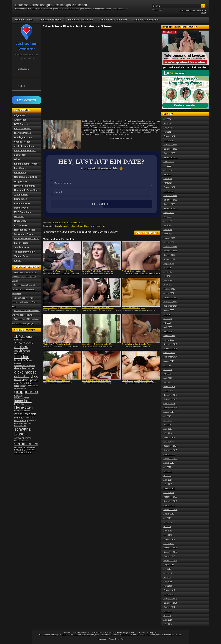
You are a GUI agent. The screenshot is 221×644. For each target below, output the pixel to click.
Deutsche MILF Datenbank (113, 20)
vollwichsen (116, 310)
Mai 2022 (167, 225)
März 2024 (168, 132)
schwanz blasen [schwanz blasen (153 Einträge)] (22, 432)
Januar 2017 (169, 493)
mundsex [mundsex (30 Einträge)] (29, 417)
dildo (89, 383)
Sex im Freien (21, 243)
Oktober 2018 (169, 404)
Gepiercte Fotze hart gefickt (133, 272)
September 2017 (170, 459)
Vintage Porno (22, 256)
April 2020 (168, 327)
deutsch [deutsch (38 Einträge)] (18, 363)
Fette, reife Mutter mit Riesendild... (97, 381)
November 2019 (170, 348)
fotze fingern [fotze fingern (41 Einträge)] (20, 386)
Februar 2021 (169, 289)
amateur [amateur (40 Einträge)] (18, 340)
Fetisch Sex (20, 173)
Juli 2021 (167, 268)
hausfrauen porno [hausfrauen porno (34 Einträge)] (22, 398)
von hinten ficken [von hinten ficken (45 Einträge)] (23, 452)
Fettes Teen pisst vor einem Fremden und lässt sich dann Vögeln (25, 277)
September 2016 (170, 510)
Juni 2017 (168, 471)
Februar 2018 (169, 438)
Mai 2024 (167, 124)
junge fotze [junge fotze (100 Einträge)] (23, 401)
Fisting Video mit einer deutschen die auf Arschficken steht (24, 302)
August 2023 (169, 162)
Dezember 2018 (170, 395)
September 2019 (170, 357)
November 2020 (170, 302)
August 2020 (169, 310)
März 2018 (168, 433)
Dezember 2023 (170, 145)
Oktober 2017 (169, 454)
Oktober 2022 (169, 204)
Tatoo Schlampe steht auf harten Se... (137, 381)
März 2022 (168, 234)
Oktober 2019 (169, 353)
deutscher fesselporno (56, 310)
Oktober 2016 (169, 505)
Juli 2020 (167, 314)
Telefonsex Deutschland (80, 20)
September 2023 (170, 157)
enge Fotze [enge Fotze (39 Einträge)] (19, 383)
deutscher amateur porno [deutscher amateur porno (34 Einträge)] (25, 366)
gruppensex (131, 310)
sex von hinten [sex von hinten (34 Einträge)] (29, 447)
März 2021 (168, 285)
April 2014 (168, 620)
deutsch (129, 347)
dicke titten (105, 347)
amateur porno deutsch (96, 274)
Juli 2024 (167, 119)
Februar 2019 (169, 387)
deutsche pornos (93, 347)
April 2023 (168, 179)
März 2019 (168, 382)
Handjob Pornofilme (25, 186)
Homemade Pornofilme (26, 190)
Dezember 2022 (170, 196)
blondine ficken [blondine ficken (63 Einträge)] (24, 361)
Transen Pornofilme (24, 252)
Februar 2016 (169, 539)
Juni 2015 (168, 573)
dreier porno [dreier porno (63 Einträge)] (30, 380)
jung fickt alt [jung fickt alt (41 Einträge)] (20, 404)
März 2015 (168, 586)
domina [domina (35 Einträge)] (17, 380)
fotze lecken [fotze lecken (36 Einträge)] (33, 386)
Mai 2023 (167, 174)
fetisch (94, 383)
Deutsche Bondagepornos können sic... (59, 308)
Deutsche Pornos (24, 20)
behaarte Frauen (23, 129)
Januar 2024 (169, 140)
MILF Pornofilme (23, 212)
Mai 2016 (167, 527)
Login (161, 10)
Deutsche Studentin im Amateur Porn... (99, 272)
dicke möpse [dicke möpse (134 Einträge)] (26, 372)
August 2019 (169, 361)
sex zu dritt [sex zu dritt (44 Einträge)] (20, 450)
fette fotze (101, 383)
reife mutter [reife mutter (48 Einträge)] (20, 425)
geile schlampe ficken (134, 383)
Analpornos (20, 120)
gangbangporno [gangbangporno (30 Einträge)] (20, 388)
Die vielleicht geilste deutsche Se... (136, 344)
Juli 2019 (167, 365)
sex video (76, 274)
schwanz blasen (83, 226)
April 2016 (168, 531)
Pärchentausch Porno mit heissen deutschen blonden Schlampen (24, 289)
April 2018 (168, 429)
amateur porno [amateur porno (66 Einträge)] (24, 343)
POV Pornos (21, 225)
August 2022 (169, 213)
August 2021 (169, 264)
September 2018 (170, 408)
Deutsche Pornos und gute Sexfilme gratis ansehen (51, 5)
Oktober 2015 (169, 556)
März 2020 (168, 331)
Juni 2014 (168, 611)
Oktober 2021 (169, 255)
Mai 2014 (167, 616)
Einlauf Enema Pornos (26, 164)
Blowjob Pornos (58, 223)
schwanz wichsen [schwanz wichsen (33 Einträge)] (21, 440)
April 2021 (168, 281)
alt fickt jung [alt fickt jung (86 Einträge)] (23, 337)
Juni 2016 (168, 522)
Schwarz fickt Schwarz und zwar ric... (98, 308)
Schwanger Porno (23, 234)
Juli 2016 (167, 518)
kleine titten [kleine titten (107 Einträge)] (23, 407)
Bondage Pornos (23, 137)
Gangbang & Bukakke (26, 177)
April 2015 (168, 582)
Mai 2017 (167, 476)
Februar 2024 (169, 136)
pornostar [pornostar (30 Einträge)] (33, 420)
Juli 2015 (167, 569)
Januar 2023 (169, 191)
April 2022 (168, 230)
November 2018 (170, 399)
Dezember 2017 (170, 446)
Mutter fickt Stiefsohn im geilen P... (57, 344)
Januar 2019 (169, 391)
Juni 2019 (168, 370)
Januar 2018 (169, 442)
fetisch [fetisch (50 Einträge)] (30, 383)
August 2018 (169, 412)
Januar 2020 (169, 340)
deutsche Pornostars (75, 223)
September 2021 (170, 259)
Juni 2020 (168, 319)
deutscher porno (54, 274)
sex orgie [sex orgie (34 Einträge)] (18, 447)
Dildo (17, 159)
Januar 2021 (169, 293)
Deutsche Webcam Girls (146, 20)
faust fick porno (72, 310)
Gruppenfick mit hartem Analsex (56, 381)
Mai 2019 (167, 374)
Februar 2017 (169, 488)
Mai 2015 (167, 578)
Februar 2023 (169, 187)
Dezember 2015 (170, 548)
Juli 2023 (167, 166)
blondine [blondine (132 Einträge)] (22, 357)
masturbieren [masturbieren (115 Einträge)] (25, 414)
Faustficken (20, 168)
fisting (108, 383)
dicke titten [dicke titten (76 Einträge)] (22, 376)
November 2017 (170, 450)
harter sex (68, 383)
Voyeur (18, 261)
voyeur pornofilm (98, 226)
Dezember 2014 (170, 599)
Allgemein (19, 115)
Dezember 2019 (170, 344)
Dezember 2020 (170, 297)
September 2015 (170, 561)
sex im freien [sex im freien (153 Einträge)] (26, 444)
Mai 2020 (167, 323)
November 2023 (170, 149)
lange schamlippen (141, 274)
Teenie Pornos (22, 247)
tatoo (154, 383)
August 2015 (169, 565)
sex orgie (147, 347)
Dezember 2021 (170, 247)
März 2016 (168, 535)
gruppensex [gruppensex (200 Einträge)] (26, 392)
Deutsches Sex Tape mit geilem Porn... (59, 272)
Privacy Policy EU (116, 639)
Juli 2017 (167, 467)
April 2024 (168, 128)
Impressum (102, 639)
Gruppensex (21, 181)
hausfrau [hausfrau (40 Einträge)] (18, 395)
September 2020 (170, 306)
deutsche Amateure (24, 146)
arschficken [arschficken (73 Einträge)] (22, 351)
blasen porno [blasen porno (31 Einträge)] (19, 353)
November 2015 (170, 552)
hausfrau (130, 274)
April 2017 (168, 480)
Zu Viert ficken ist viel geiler (133, 308)
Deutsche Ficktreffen (50, 20)
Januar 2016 (169, 544)
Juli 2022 (167, 217)
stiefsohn (75, 347)
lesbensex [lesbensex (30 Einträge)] (26, 410)
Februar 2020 (169, 336)
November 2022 (170, 200)
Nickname (23, 69)
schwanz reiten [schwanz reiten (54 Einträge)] (23, 438)
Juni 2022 (168, 221)
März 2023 (168, 183)
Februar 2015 (169, 590)
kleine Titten (21, 199)
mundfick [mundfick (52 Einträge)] (19, 418)
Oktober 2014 (169, 607)
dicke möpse (92, 310)
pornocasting (66, 274)
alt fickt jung (52, 347)
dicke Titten (20, 155)
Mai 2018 (167, 425)
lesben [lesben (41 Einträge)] (17, 411)
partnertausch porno (144, 310)
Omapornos (20, 221)
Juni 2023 (168, 170)
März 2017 (168, 484)
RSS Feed (185, 10)
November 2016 (170, 501)
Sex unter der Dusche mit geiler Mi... (98, 344)
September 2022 (170, 208)
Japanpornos (21, 195)
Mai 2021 (167, 276)
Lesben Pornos (22, 203)
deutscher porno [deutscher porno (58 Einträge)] (24, 368)
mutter (60, 347)
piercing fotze (154, 274)
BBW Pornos (21, 124)
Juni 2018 (168, 421)
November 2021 (170, 251)
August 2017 (169, 463)
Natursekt (19, 217)
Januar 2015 (169, 594)
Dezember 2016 (170, 497)
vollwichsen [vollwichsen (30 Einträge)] (31, 449)
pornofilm (67, 347)
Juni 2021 (168, 272)
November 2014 (170, 603)
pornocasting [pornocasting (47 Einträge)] (21, 420)
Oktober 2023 (169, 153)
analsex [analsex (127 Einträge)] (21, 347)
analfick (51, 383)
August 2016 (169, 514)
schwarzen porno (104, 310)
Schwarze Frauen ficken (27, 239)
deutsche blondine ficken (65, 226)
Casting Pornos (22, 142)
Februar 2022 (169, 238)
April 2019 (168, 378)
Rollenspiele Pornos (25, 230)
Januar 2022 (169, 242)
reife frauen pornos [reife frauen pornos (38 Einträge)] (23, 423)
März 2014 (168, 624)
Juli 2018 (167, 416)
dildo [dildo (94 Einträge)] (34, 376)
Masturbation (21, 208)
